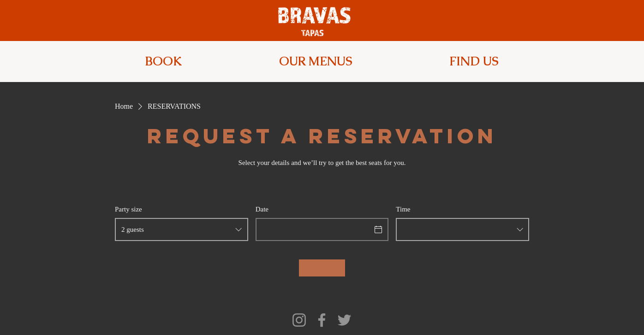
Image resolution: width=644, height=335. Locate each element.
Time (403, 209)
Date (262, 209)
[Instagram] (299, 320)
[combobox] (182, 229)
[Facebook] (322, 320)
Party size (128, 209)
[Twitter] (344, 320)
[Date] (314, 229)
